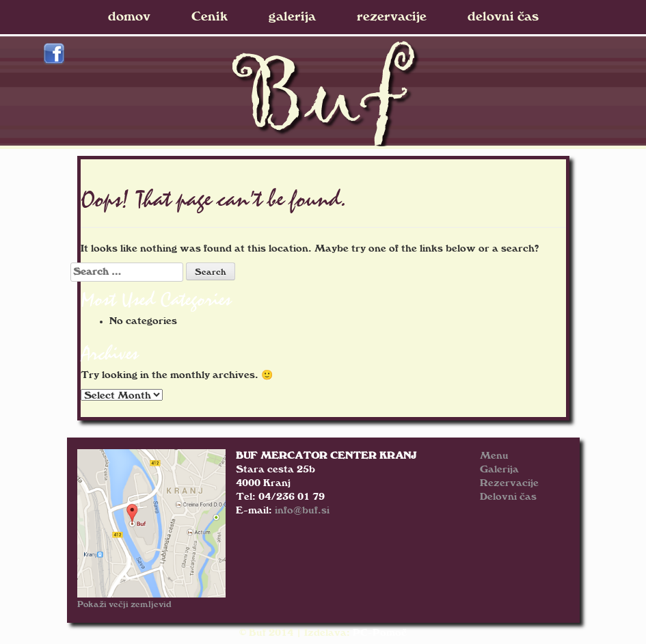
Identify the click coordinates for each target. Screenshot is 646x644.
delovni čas (503, 17)
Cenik (210, 17)
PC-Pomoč (380, 633)
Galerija (499, 469)
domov (129, 17)
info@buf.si (302, 510)
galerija (292, 17)
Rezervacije (509, 483)
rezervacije (392, 17)
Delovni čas (508, 497)
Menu (494, 456)
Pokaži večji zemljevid (124, 605)
